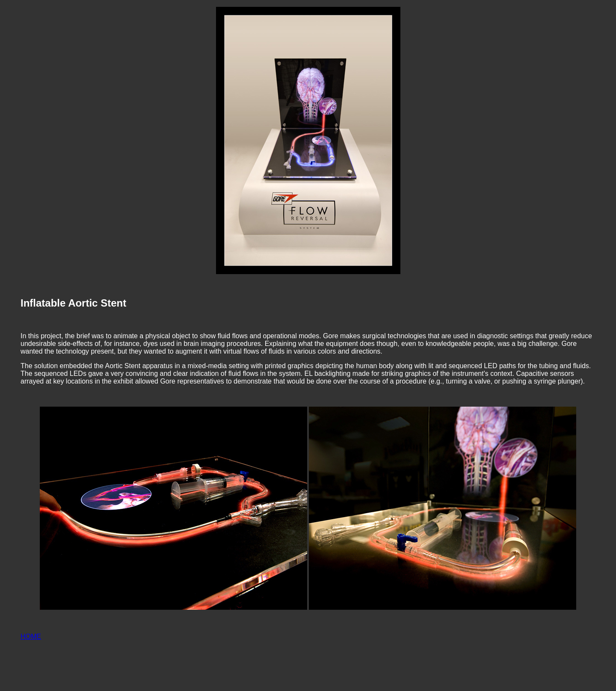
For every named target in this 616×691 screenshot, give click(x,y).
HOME (31, 636)
